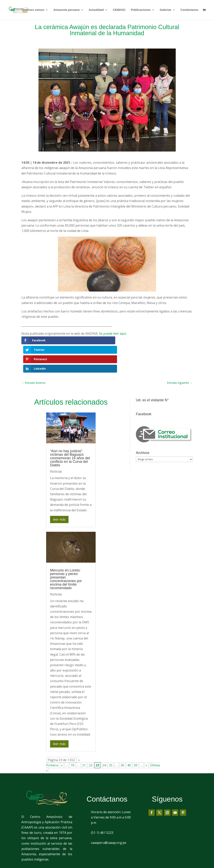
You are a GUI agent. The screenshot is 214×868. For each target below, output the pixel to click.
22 (91, 739)
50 (136, 739)
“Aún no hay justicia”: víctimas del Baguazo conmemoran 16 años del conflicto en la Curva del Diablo (70, 432)
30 (122, 739)
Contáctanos (189, 10)
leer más (59, 493)
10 (72, 739)
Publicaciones (141, 10)
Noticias (56, 445)
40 (129, 739)
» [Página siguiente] (146, 739)
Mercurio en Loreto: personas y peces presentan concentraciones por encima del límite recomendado (66, 553)
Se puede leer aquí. (113, 333)
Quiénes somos (33, 10)
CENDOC (119, 10)
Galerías (165, 10)
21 (84, 739)
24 (104, 739)
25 (111, 739)
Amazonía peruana (66, 10)
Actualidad (96, 10)
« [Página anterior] (62, 739)
